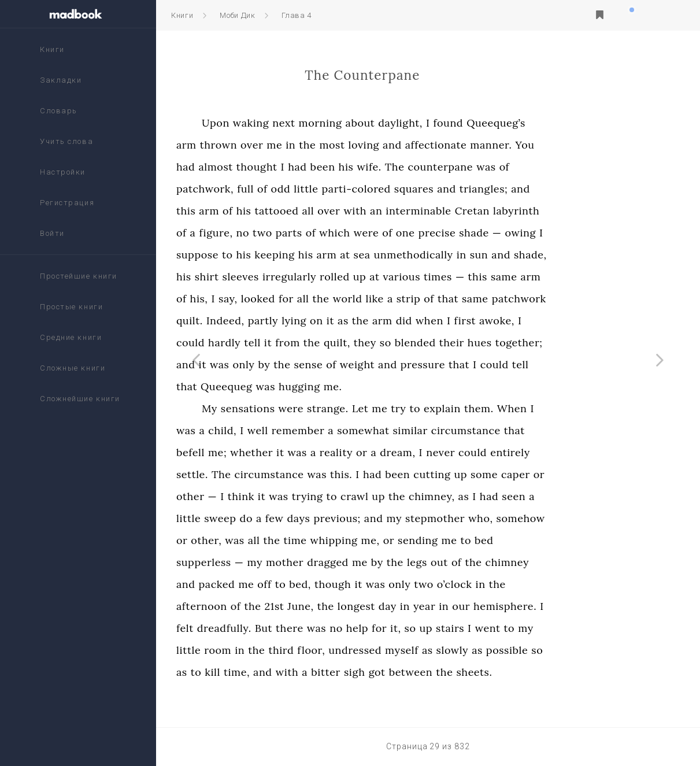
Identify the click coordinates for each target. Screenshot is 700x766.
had (254, 167)
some (553, 474)
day (456, 606)
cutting (501, 474)
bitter (395, 672)
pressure (491, 365)
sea (430, 255)
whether (320, 452)
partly (331, 321)
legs (485, 562)
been (391, 167)
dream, (466, 452)
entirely (579, 452)
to (296, 255)
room (286, 650)
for (354, 299)
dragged (397, 562)
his (414, 167)
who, (549, 518)
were (435, 233)
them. (547, 408)
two (331, 233)
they (433, 343)
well (326, 430)
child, (291, 430)
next (352, 123)
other (259, 496)
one (474, 233)
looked (326, 299)
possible (575, 650)
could (259, 343)
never (509, 452)
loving (432, 145)
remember (366, 430)
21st (343, 606)
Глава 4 (297, 15)
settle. (261, 474)
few (343, 518)
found (517, 123)
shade (543, 233)
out (508, 562)
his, (267, 299)
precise (505, 233)
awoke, (566, 321)
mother (353, 562)
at (414, 255)
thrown (287, 145)
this (255, 211)
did (472, 321)
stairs (519, 628)
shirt (275, 277)
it (399, 321)
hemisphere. (574, 606)
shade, (599, 255)
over (321, 145)
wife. (438, 167)
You (593, 145)
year (492, 606)
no (311, 233)
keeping (343, 255)
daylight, (469, 123)
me (343, 145)
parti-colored (425, 189)
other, (275, 540)
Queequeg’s (565, 123)
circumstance (534, 430)
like (443, 299)
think (309, 496)
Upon (284, 123)
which (403, 233)
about (429, 123)
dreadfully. (292, 628)
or (430, 452)
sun (547, 255)
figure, (284, 233)
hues (548, 343)
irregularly (358, 277)
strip (477, 299)
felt (254, 628)
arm (255, 145)
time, (305, 672)
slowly (521, 650)
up (428, 277)
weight (425, 365)
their (520, 343)
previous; (405, 518)
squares (482, 189)
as (412, 321)
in (359, 145)
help (425, 628)
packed (285, 584)
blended (484, 343)
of (573, 167)
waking (319, 123)
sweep (289, 518)
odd (349, 189)
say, (297, 299)
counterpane (509, 167)
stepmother (504, 518)
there (358, 628)
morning (389, 123)
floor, (380, 650)
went (556, 628)
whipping (402, 540)
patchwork (587, 299)
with (424, 211)
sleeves (309, 277)
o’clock (523, 584)
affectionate (504, 145)
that (517, 299)
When (580, 408)
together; (587, 343)
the (376, 145)
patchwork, (274, 189)
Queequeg (295, 386)
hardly (293, 343)
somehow (589, 518)
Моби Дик (237, 15)
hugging (368, 386)
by (333, 365)
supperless (273, 562)
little (375, 189)
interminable (487, 211)
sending (487, 540)
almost (284, 167)
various (470, 277)
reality (404, 452)
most (401, 145)
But (332, 628)
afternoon (271, 606)
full (314, 189)
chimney (575, 562)
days (367, 518)
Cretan (540, 211)
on (385, 321)
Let (429, 408)
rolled (403, 277)
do (314, 518)
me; (286, 452)
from (356, 343)
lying (363, 321)
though (401, 584)
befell (259, 452)
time (364, 540)
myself (471, 650)
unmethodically (482, 255)
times (507, 277)
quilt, (405, 343)
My (278, 408)
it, (464, 628)
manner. (560, 145)
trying (376, 496)
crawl (423, 496)
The (463, 167)
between (479, 672)
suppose (266, 255)
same (572, 277)
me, (439, 540)
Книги (182, 15)
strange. (397, 408)
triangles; (552, 189)
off (333, 584)
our (530, 606)
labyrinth (585, 211)
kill (281, 672)
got (445, 672)
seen (582, 496)
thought (325, 167)
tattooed (345, 211)
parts (357, 233)
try (467, 408)
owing (589, 233)
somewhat (432, 430)
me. (401, 386)
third (350, 650)
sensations (316, 408)
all (377, 211)
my (463, 518)
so (454, 343)
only (312, 365)
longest (425, 606)
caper (584, 474)
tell (321, 343)
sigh (423, 672)
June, (369, 606)
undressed (424, 650)
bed (553, 540)
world (416, 299)
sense (377, 365)
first (534, 321)
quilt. (258, 321)
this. (410, 474)
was (555, 167)
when (498, 321)
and (461, 145)
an (445, 211)
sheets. (543, 672)
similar (479, 430)
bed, (369, 584)
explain (511, 408)
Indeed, (294, 321)
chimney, (501, 496)
